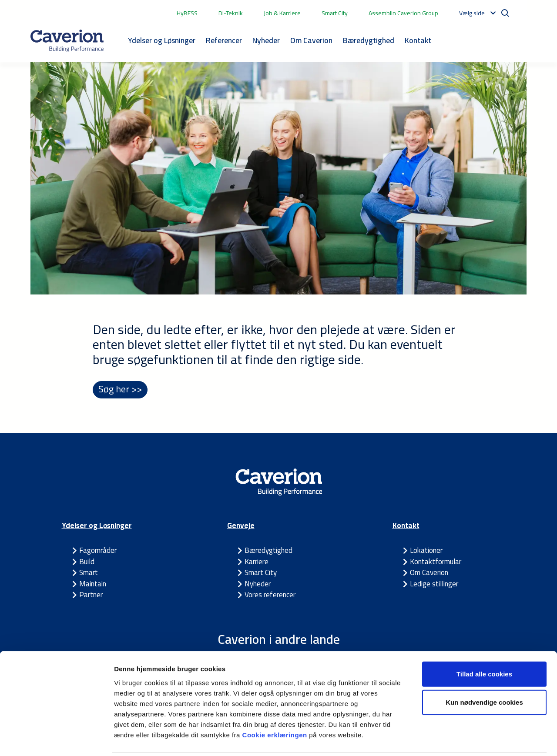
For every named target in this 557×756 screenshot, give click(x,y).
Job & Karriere (282, 13)
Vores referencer (270, 595)
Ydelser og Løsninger (162, 40)
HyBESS (187, 13)
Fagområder (98, 551)
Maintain (93, 584)
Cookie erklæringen (276, 704)
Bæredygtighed (369, 40)
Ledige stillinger (434, 584)
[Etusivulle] (67, 41)
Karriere (257, 562)
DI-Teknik (231, 13)
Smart (89, 573)
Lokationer (426, 551)
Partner (91, 595)
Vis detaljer (452, 739)
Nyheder (266, 40)
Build (87, 562)
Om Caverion (311, 40)
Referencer (224, 40)
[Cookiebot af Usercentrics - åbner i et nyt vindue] (56, 739)
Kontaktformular (436, 562)
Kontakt (418, 40)
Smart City (335, 13)
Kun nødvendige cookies (484, 671)
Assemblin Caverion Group (403, 13)
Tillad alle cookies (484, 643)
